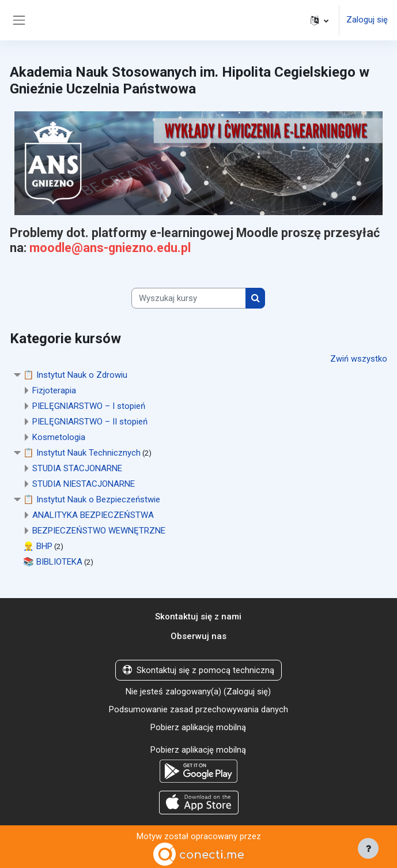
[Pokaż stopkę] (368, 848)
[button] (320, 20)
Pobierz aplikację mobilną (198, 726)
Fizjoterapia (54, 390)
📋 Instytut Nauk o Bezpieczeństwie (92, 499)
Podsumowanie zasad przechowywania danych (198, 708)
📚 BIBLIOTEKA (53, 561)
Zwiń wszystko (359, 359)
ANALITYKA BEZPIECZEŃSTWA (93, 514)
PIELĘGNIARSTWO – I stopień (89, 405)
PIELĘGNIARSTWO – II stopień (90, 421)
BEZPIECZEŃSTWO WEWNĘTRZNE (99, 530)
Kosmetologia (59, 437)
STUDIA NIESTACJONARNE (84, 483)
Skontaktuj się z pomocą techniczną (198, 670)
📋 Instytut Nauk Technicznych (82, 452)
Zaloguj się (367, 20)
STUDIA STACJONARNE (77, 468)
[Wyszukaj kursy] (189, 298)
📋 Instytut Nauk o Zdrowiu (75, 374)
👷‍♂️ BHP (38, 546)
